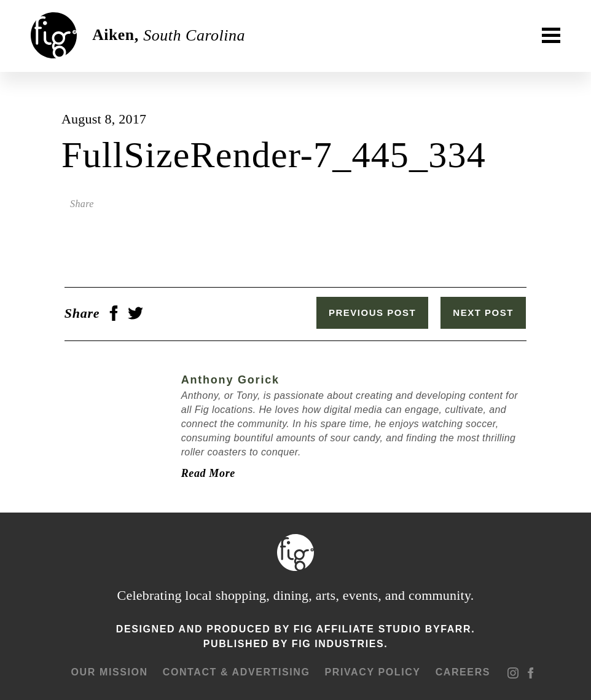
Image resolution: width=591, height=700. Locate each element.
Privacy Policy (372, 671)
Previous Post (376, 313)
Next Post (487, 313)
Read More (205, 472)
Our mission (108, 671)
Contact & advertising (235, 671)
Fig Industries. (340, 643)
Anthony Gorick (227, 379)
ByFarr (448, 628)
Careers (462, 671)
